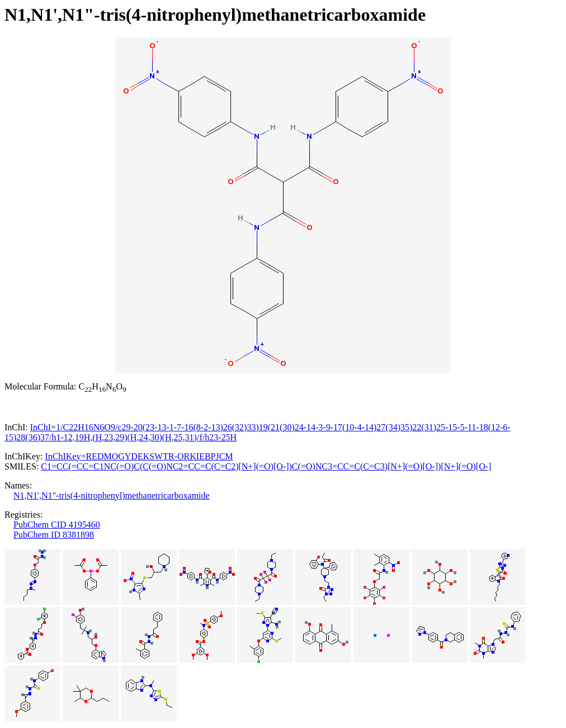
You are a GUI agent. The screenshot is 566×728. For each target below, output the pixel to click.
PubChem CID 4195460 (57, 525)
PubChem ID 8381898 (54, 535)
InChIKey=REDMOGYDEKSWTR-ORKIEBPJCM (139, 456)
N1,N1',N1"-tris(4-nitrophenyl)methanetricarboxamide (112, 495)
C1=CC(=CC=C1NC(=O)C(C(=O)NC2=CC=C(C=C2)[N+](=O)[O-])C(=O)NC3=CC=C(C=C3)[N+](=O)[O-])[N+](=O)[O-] (266, 466)
